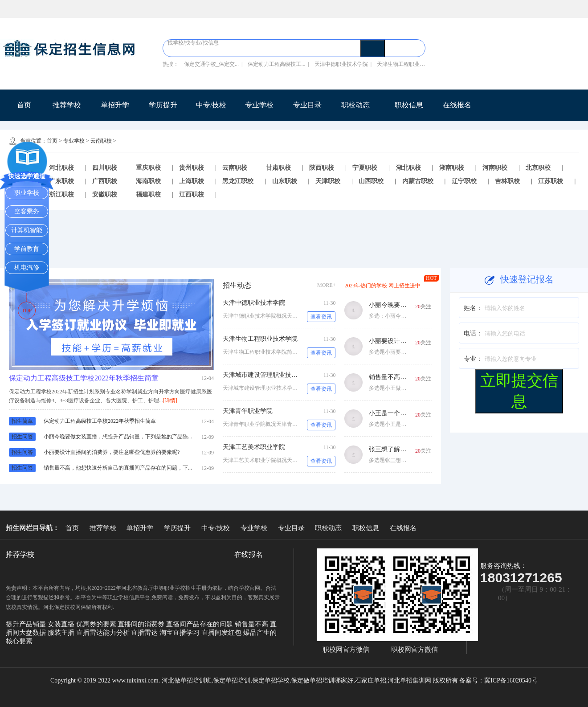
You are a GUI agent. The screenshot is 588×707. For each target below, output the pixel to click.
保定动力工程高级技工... (276, 64)
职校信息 (409, 105)
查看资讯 (321, 317)
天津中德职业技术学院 (341, 64)
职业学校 (27, 193)
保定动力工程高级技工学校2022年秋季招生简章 (84, 378)
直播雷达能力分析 (104, 633)
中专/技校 (211, 105)
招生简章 (22, 421)
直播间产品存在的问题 (200, 624)
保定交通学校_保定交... (211, 64)
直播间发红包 (222, 633)
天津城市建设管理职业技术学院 (266, 375)
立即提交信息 (519, 391)
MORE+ (326, 285)
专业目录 (307, 105)
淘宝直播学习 (180, 633)
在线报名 (457, 105)
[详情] (170, 400)
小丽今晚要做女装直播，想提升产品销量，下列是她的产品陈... (118, 437)
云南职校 (101, 141)
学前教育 (27, 249)
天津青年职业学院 (248, 411)
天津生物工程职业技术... (406, 64)
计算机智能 (27, 230)
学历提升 (163, 105)
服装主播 (62, 633)
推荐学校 (67, 105)
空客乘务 (27, 211)
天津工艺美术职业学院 (254, 447)
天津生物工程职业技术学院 (260, 339)
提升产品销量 (27, 624)
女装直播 (62, 624)
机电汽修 (27, 268)
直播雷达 (145, 633)
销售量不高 (252, 624)
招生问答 (22, 437)
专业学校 (259, 105)
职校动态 (355, 105)
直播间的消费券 (142, 624)
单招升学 (115, 105)
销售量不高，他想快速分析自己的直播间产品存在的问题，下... (118, 468)
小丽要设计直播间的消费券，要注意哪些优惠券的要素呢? (112, 452)
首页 (24, 105)
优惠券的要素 (97, 624)
